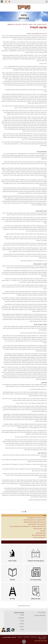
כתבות (31, 24)
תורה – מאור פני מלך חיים (39, 529)
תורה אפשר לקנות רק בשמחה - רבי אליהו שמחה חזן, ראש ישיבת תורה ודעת (28, 526)
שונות (22, 629)
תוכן (35, 24)
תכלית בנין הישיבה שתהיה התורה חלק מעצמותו (35, 522)
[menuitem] (36, 554)
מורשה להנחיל (38, 27)
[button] (9, 2)
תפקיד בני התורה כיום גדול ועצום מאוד (36, 518)
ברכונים (22, 624)
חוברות (22, 621)
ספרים (22, 615)
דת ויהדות (25, 24)
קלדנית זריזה (42, 613)
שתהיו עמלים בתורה (41, 533)
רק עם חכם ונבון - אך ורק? (39, 537)
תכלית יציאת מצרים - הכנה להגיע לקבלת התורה (34, 520)
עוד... (44, 515)
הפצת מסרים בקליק (40, 615)
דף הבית (44, 24)
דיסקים (22, 627)
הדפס (23, 512)
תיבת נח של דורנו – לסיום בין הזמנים (37, 524)
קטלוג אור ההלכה (19, 613)
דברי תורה (11, 24)
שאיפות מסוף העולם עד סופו (39, 535)
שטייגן (39, 24)
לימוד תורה (18, 24)
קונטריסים (21, 618)
